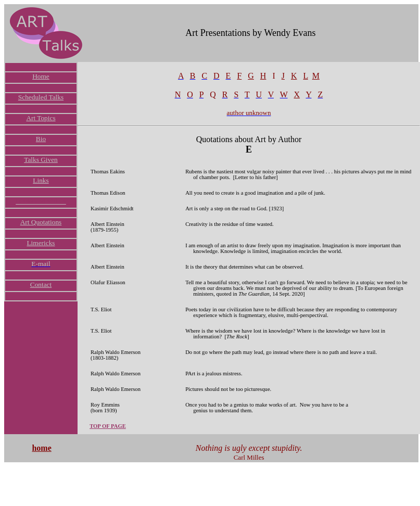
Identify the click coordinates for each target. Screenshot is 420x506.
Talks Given (41, 160)
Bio (41, 139)
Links (41, 180)
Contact (41, 284)
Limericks (41, 243)
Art (26, 222)
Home (41, 76)
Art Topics (41, 118)
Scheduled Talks (41, 97)
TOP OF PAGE (108, 426)
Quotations (47, 222)
